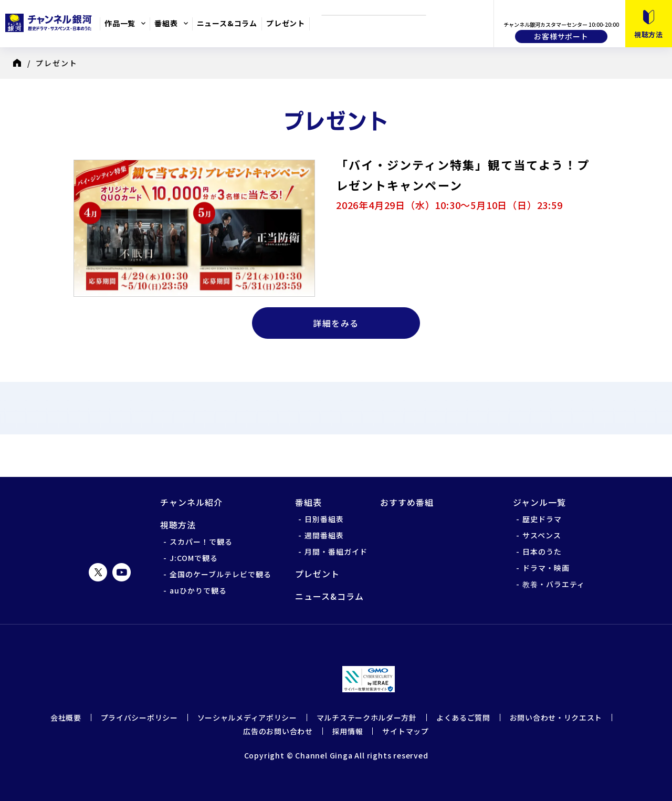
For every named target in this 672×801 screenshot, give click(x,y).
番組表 (166, 23)
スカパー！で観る (201, 542)
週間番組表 (324, 535)
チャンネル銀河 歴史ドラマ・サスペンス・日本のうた (50, 23)
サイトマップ (405, 731)
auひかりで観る (198, 590)
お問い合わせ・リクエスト (556, 717)
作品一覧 (120, 23)
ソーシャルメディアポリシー (247, 717)
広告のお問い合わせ (278, 731)
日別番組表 (324, 519)
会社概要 (66, 717)
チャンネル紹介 (191, 502)
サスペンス (542, 535)
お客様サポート (561, 36)
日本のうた (542, 552)
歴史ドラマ (542, 519)
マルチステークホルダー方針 (367, 717)
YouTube (122, 572)
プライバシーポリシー (139, 717)
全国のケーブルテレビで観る (220, 574)
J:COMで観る (194, 558)
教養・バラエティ (554, 584)
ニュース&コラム (227, 23)
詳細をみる (336, 323)
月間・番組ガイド (336, 552)
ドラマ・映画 (546, 568)
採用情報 (348, 731)
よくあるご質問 (463, 717)
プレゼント (286, 23)
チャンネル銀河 (110, 520)
